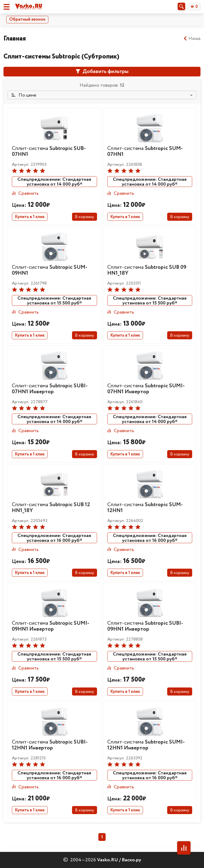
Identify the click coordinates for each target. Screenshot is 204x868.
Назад (192, 39)
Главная (15, 38)
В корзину (85, 217)
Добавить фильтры (102, 71)
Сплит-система (49, 151)
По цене (24, 95)
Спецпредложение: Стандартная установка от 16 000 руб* (54, 538)
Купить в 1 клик (30, 217)
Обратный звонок (27, 19)
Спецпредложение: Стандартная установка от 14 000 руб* (54, 182)
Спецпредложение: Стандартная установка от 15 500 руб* (54, 300)
